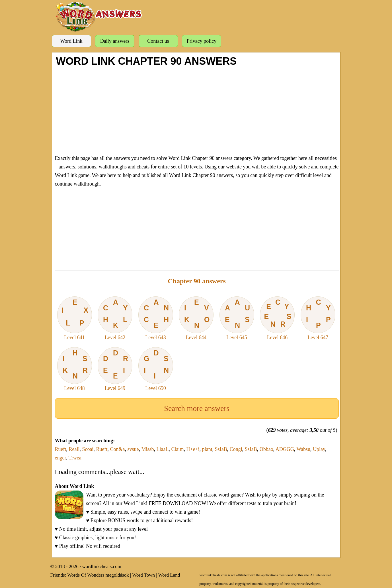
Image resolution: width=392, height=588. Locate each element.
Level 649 (115, 369)
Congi (236, 449)
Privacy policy (202, 41)
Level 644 (196, 318)
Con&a (118, 449)
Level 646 (277, 318)
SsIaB (221, 449)
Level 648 (75, 369)
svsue (133, 449)
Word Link (71, 41)
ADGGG (285, 449)
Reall (74, 449)
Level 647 (318, 318)
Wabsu (304, 449)
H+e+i (193, 449)
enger (60, 458)
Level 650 (156, 369)
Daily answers (115, 41)
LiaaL (163, 449)
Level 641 (75, 318)
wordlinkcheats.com (102, 566)
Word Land (169, 575)
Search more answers (197, 408)
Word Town (143, 575)
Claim (178, 449)
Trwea (75, 458)
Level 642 (115, 318)
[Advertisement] (197, 110)
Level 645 (237, 318)
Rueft (61, 449)
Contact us (158, 41)
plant (207, 449)
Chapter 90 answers (197, 281)
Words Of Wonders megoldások (98, 575)
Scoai (88, 449)
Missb (148, 449)
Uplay (319, 449)
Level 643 (156, 318)
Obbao (266, 449)
